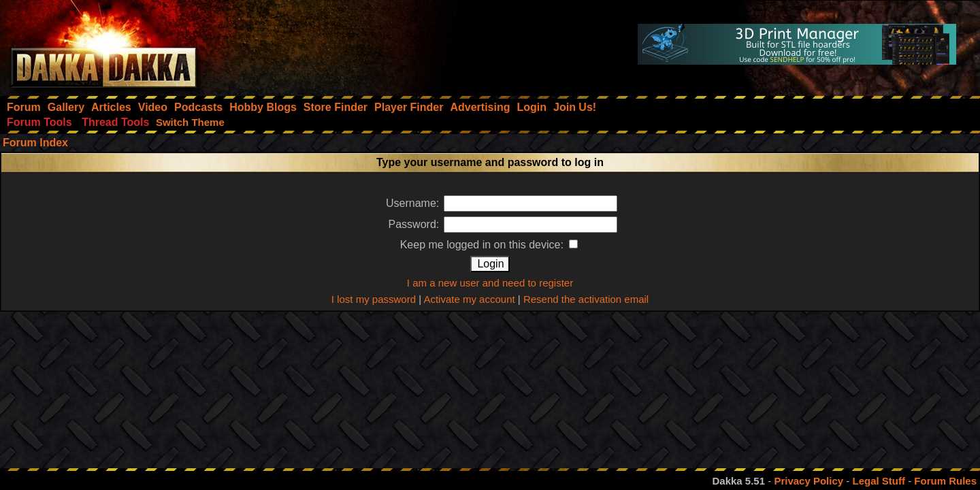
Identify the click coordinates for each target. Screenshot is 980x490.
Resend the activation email (586, 299)
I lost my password (374, 299)
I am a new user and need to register (490, 283)
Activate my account (469, 299)
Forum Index (35, 143)
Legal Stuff (879, 481)
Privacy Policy (808, 481)
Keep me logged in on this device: (489, 245)
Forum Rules (945, 481)
